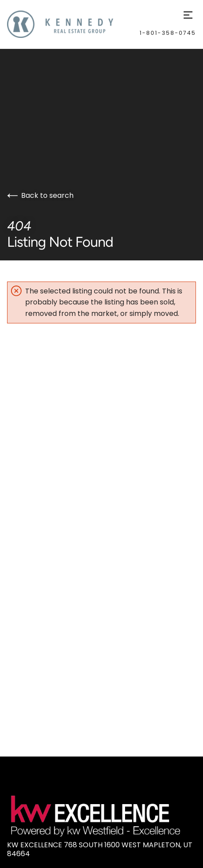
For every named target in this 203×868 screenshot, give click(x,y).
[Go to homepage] (73, 24)
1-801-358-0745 (168, 33)
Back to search (40, 195)
